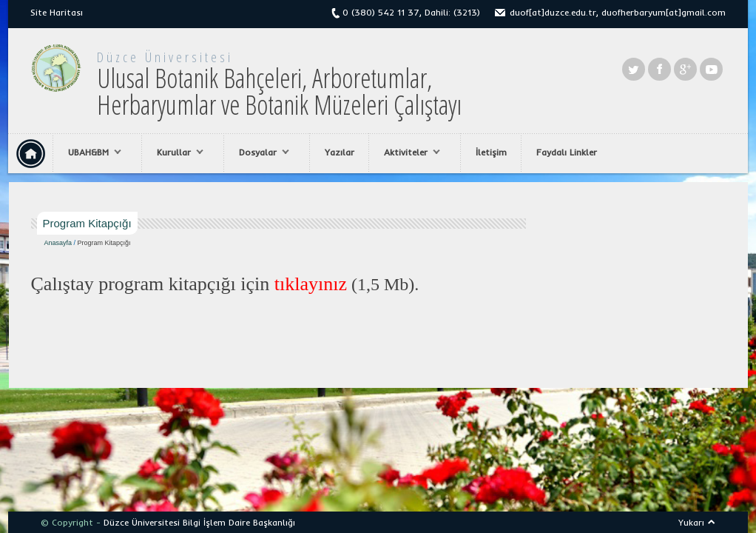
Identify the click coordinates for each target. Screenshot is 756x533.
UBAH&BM (91, 152)
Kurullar (176, 152)
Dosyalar (260, 152)
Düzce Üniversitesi (165, 57)
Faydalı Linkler (567, 152)
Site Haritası (57, 12)
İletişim (491, 152)
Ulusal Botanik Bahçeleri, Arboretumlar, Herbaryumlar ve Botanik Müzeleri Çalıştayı (279, 91)
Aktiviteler (408, 152)
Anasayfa (58, 243)
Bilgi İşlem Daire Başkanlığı (239, 522)
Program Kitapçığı (104, 243)
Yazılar (340, 152)
